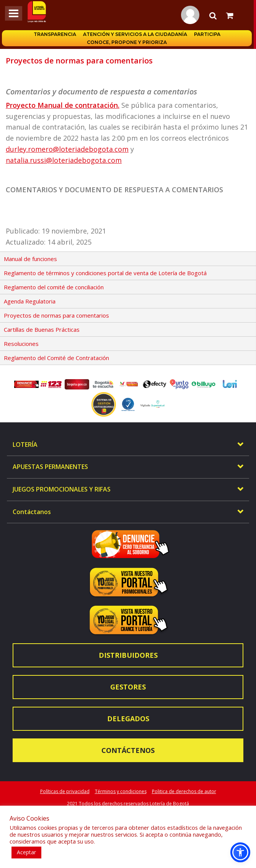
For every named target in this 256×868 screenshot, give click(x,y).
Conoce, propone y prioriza (128, 42)
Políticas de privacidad (65, 791)
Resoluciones (21, 344)
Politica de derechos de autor (184, 791)
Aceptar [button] (26, 852)
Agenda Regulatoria (30, 301)
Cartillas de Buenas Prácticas (42, 329)
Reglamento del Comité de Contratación (56, 358)
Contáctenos (128, 750)
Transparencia (56, 34)
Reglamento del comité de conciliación (54, 287)
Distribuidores (128, 655)
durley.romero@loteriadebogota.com (67, 149)
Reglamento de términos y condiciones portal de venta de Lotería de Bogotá (105, 273)
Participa (208, 34)
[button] (240, 852)
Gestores (128, 687)
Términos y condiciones (121, 791)
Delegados (128, 719)
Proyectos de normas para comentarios (56, 315)
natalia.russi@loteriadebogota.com (64, 160)
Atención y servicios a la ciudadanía (136, 34)
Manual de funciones (30, 259)
